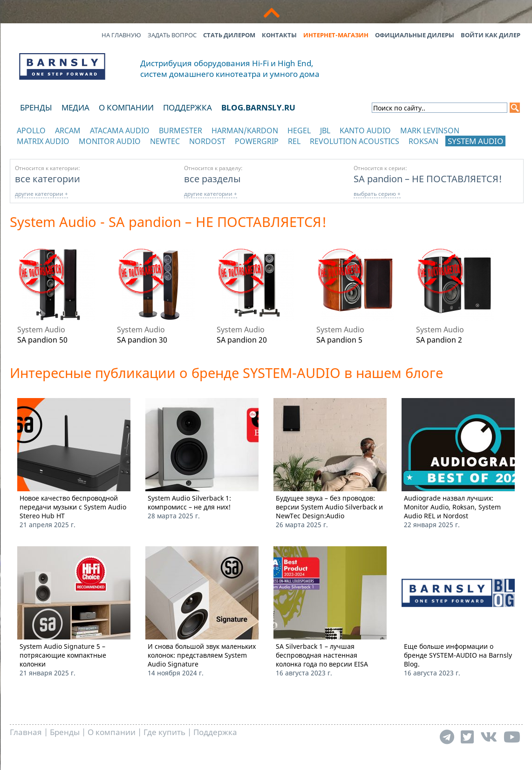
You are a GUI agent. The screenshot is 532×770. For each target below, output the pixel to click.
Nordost (207, 141)
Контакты (279, 35)
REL (294, 141)
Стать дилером (229, 35)
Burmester (181, 131)
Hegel (299, 131)
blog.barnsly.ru (258, 107)
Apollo (31, 131)
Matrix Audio (43, 141)
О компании (126, 107)
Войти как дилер (491, 35)
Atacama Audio (120, 131)
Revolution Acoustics (355, 141)
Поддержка (188, 107)
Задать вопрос (172, 35)
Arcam (68, 131)
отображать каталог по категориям (63, 150)
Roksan (423, 141)
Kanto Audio (365, 131)
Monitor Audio (110, 141)
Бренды (36, 107)
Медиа (75, 107)
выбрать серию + (377, 194)
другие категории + (41, 194)
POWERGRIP (257, 141)
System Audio (475, 141)
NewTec (165, 141)
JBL (325, 131)
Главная (26, 732)
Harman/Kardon (245, 131)
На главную (121, 35)
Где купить (164, 732)
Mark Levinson (430, 131)
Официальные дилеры (415, 35)
